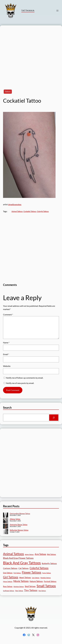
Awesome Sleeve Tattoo (19, 525)
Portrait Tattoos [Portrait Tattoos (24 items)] (50, 581)
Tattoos (8, 91)
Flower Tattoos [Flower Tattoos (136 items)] (32, 572)
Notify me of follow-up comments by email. (25, 378)
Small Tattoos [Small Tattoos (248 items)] (46, 586)
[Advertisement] (29, 55)
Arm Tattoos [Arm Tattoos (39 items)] (40, 554)
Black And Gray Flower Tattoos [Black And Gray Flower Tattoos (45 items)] (18, 558)
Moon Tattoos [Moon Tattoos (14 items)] (8, 581)
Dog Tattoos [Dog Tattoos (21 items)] (8, 573)
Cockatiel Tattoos (30, 211)
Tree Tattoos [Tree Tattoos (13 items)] (42, 591)
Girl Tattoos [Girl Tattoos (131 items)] (11, 577)
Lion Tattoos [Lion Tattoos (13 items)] (36, 578)
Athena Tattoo (15, 519)
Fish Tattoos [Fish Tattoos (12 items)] (17, 573)
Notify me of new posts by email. (20, 383)
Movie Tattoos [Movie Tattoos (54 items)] (21, 581)
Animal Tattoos (17, 211)
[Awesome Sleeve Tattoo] (6, 526)
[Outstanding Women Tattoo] (6, 515)
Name (6, 343)
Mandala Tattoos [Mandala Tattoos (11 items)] (46, 578)
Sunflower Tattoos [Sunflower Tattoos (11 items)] (9, 591)
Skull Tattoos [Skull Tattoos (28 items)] (30, 586)
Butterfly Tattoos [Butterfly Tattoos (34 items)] (49, 563)
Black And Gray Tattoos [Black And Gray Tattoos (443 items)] (22, 563)
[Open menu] (57, 11)
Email (6, 354)
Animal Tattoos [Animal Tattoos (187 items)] (13, 554)
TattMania (28, 10)
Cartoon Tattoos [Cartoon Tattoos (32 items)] (10, 568)
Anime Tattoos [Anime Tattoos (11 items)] (29, 554)
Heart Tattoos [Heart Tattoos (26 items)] (25, 577)
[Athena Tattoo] (6, 521)
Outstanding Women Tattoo (20, 514)
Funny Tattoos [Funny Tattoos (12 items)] (46, 573)
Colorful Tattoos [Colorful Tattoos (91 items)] (39, 568)
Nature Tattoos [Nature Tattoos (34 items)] (36, 581)
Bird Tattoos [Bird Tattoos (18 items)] (52, 554)
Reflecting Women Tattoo (19, 530)
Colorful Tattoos (43, 211)
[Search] (54, 418)
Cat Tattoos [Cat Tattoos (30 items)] (24, 568)
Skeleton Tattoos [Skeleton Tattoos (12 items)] (19, 586)
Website (7, 366)
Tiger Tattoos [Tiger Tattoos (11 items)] (19, 591)
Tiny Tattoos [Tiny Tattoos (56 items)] (31, 590)
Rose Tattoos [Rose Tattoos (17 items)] (8, 586)
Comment (8, 314)
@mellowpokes (15, 204)
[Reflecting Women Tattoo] (6, 532)
